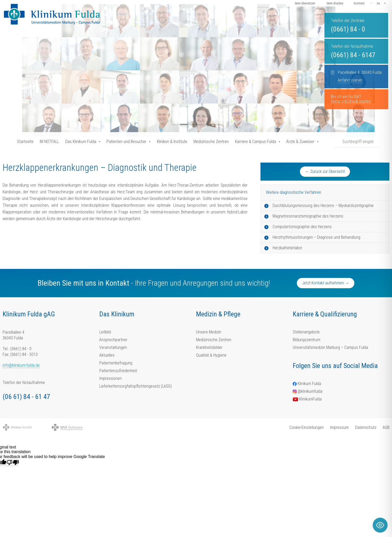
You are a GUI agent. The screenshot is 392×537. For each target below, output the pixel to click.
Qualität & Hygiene (211, 355)
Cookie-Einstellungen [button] (307, 427)
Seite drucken (335, 3)
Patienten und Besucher (126, 142)
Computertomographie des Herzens (302, 227)
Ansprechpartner (113, 340)
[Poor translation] (13, 463)
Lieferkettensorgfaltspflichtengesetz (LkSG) (136, 386)
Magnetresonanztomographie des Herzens (308, 216)
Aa (378, 3)
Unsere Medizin (209, 332)
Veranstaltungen (113, 347)
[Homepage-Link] (52, 14)
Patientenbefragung (116, 363)
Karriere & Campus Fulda (255, 142)
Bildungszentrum (307, 340)
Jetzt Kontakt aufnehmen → (326, 283)
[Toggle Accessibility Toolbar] (380, 525)
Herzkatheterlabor (287, 248)
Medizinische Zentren (211, 142)
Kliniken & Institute (172, 142)
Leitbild (105, 332)
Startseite (25, 142)
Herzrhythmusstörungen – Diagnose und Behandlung (316, 237)
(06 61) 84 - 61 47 (26, 397)
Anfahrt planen (350, 80)
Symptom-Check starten (351, 101)
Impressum (339, 427)
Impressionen (111, 378)
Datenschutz (366, 427)
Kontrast (359, 3)
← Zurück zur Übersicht (325, 171)
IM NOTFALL (49, 142)
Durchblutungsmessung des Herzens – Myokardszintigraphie (323, 206)
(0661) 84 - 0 (348, 29)
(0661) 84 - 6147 (353, 55)
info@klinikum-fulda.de (21, 365)
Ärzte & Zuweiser (300, 142)
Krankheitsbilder (209, 347)
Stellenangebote (306, 332)
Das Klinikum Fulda (81, 142)
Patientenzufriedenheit (118, 371)
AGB (386, 427)
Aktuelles (107, 355)
